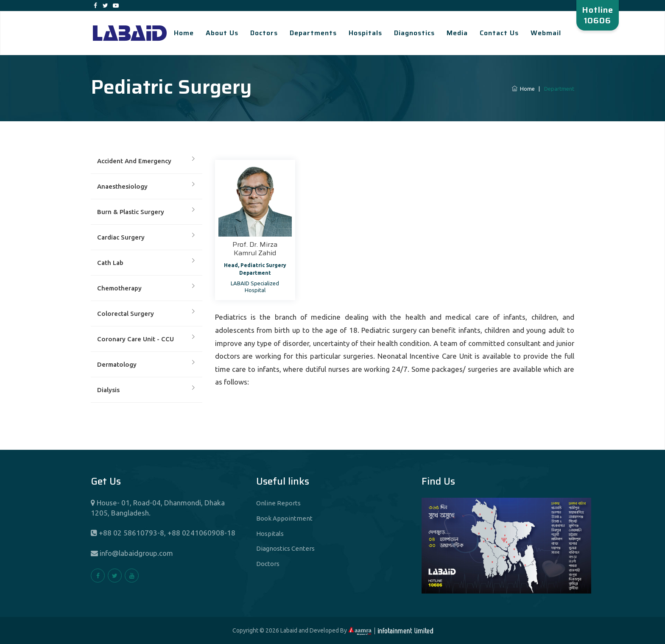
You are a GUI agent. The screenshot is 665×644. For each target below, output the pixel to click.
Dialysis (108, 390)
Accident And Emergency (134, 161)
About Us (222, 33)
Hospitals (365, 33)
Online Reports (278, 503)
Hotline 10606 (598, 15)
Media (457, 33)
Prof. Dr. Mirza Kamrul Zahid (255, 249)
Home (184, 33)
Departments (313, 33)
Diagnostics (414, 33)
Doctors (264, 33)
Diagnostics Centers (285, 548)
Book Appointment (284, 518)
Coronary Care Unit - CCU (136, 339)
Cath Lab (110, 263)
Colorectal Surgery (126, 314)
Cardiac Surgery (121, 237)
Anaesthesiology (122, 186)
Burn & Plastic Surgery (131, 212)
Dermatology (117, 364)
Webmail (546, 33)
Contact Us (499, 33)
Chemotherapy (119, 288)
